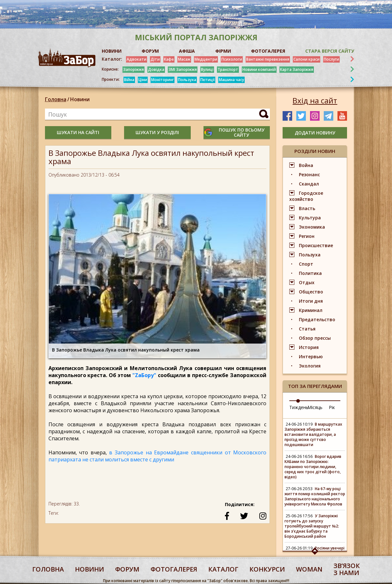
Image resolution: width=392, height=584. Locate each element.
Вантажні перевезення (268, 59)
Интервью (311, 356)
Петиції (207, 80)
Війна (129, 80)
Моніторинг (163, 80)
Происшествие (316, 245)
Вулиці (207, 69)
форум (127, 569)
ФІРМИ (223, 51)
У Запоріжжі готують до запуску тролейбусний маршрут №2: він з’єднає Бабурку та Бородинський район (312, 526)
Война (306, 165)
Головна (56, 99)
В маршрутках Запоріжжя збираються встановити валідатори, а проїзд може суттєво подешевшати (313, 434)
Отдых (307, 282)
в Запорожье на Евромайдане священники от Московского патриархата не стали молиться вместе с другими (158, 456)
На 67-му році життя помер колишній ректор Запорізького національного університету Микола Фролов (315, 496)
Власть (307, 208)
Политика (310, 273)
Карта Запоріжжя (297, 69)
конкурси (267, 569)
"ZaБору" (144, 375)
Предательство (317, 319)
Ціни (143, 80)
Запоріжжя (133, 69)
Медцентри (206, 59)
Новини (80, 99)
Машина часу (231, 80)
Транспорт (228, 69)
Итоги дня (311, 301)
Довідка (156, 69)
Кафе (169, 59)
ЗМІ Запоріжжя (183, 69)
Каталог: (112, 59)
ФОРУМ (150, 51)
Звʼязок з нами (347, 569)
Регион (307, 236)
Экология (310, 366)
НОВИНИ (112, 51)
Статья (307, 329)
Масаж (184, 59)
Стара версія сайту (330, 51)
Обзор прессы (315, 338)
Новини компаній (259, 69)
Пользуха (187, 80)
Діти (155, 59)
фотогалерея (174, 569)
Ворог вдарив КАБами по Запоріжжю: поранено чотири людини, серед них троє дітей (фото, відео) (313, 467)
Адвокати (137, 59)
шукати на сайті (78, 132)
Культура (310, 218)
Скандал (309, 184)
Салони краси (307, 59)
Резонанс (309, 174)
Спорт (306, 264)
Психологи (232, 59)
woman (309, 569)
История (309, 347)
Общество (311, 292)
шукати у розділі (157, 132)
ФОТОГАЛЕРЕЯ (268, 51)
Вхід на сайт (315, 101)
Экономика (312, 227)
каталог (223, 569)
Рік (332, 407)
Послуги (331, 59)
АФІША (187, 51)
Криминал (311, 310)
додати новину (315, 133)
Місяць (315, 407)
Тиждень (299, 407)
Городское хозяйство (306, 196)
